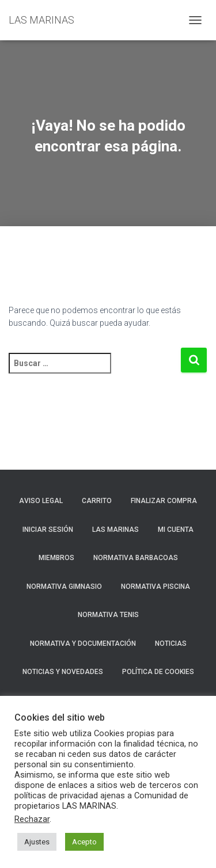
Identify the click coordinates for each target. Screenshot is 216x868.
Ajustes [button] (37, 842)
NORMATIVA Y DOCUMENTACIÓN (83, 644)
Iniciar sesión (48, 530)
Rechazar (32, 819)
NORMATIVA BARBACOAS (136, 558)
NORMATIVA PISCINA (156, 587)
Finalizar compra (164, 501)
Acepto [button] (84, 842)
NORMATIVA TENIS (108, 615)
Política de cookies (158, 672)
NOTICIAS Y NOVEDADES (63, 672)
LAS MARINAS (115, 530)
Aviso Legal (41, 501)
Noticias (171, 644)
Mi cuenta (176, 530)
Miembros (56, 558)
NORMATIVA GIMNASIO (64, 587)
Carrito (97, 501)
